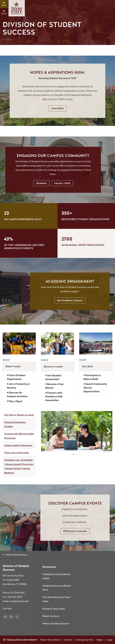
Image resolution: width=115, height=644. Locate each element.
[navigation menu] (4, 4)
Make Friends (13, 366)
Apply (100, 640)
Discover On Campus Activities (17, 394)
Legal (109, 640)
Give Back (88, 366)
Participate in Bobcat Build (92, 377)
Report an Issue (51, 616)
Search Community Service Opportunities (95, 388)
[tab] (73, 455)
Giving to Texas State (54, 609)
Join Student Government (53, 377)
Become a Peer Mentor (54, 386)
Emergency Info (84, 640)
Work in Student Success (56, 624)
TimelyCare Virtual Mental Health (56, 576)
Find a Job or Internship (17, 453)
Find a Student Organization (16, 377)
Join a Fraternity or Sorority (18, 386)
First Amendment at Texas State (56, 599)
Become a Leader (53, 367)
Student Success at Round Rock (57, 588)
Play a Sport (15, 401)
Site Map (7, 609)
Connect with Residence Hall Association (54, 396)
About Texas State (50, 640)
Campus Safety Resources (18, 445)
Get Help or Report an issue (19, 415)
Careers (68, 640)
